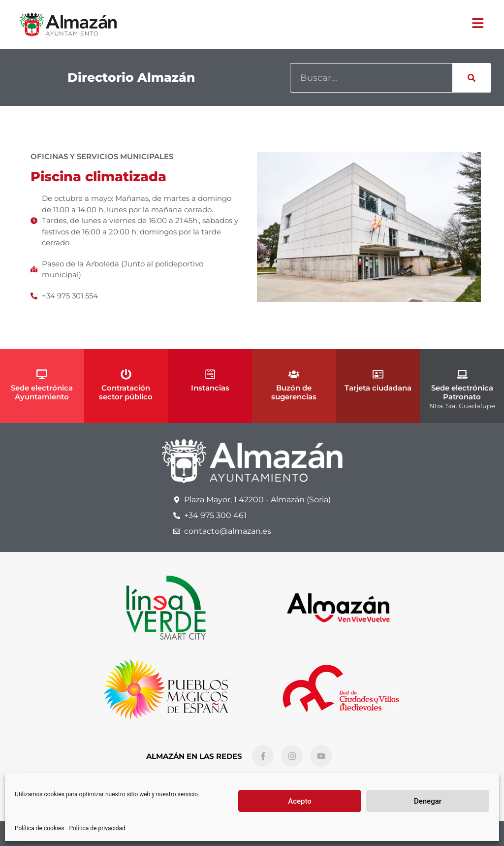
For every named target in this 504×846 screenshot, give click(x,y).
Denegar (428, 801)
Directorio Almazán (131, 77)
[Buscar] (472, 78)
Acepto (300, 801)
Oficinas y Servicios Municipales (102, 156)
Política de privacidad (97, 828)
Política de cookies (40, 828)
